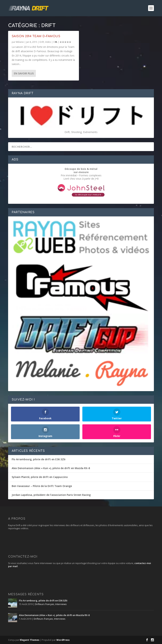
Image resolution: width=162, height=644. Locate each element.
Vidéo (48, 42)
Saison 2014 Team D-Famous (36, 36)
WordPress (63, 640)
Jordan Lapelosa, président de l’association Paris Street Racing (51, 495)
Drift (42, 42)
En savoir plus (24, 73)
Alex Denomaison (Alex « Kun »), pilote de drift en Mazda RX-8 (51, 468)
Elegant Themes (30, 640)
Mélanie (20, 42)
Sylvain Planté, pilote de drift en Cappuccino (40, 477)
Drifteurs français (45, 604)
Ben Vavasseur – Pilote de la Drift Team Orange (42, 486)
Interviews (61, 604)
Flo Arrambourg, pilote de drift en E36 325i (39, 459)
